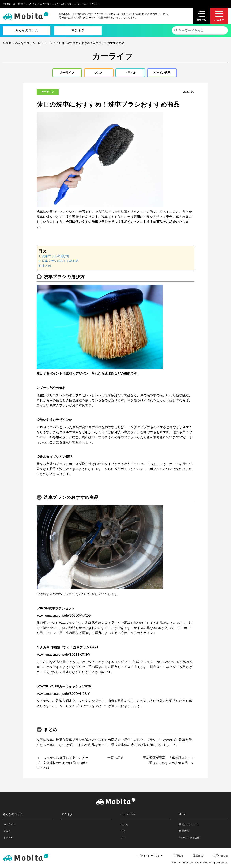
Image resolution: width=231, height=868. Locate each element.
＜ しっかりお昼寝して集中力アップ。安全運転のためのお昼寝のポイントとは (62, 764)
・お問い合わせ (219, 857)
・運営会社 (197, 857)
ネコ (123, 839)
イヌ (123, 832)
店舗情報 (184, 832)
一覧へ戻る (115, 759)
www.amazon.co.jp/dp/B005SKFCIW (63, 656)
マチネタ (78, 30)
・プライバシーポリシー (149, 857)
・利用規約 (177, 857)
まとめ (47, 267)
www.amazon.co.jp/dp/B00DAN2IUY (63, 695)
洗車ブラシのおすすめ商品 (60, 262)
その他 (124, 826)
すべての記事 (162, 73)
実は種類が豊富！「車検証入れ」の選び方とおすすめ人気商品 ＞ (169, 762)
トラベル (129, 73)
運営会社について (189, 826)
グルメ (97, 73)
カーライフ (66, 73)
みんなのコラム (27, 30)
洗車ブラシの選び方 (56, 257)
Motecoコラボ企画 (189, 839)
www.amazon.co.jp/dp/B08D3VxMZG (64, 617)
